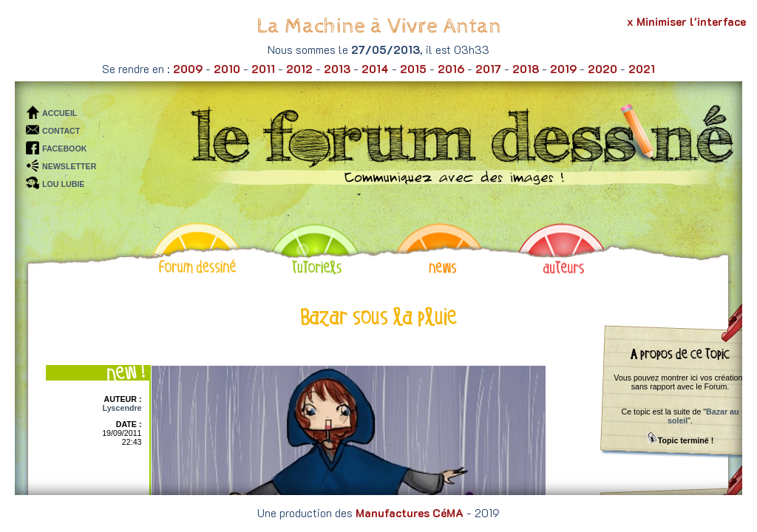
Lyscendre (122, 408)
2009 (188, 69)
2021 (642, 69)
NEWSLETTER (69, 166)
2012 (299, 69)
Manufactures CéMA (410, 513)
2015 (413, 69)
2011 (263, 69)
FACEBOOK (64, 149)
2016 (451, 69)
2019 (563, 69)
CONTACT (61, 131)
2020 (602, 69)
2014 (375, 69)
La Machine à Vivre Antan (379, 26)
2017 (488, 69)
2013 (337, 69)
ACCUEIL (60, 113)
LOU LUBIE (63, 184)
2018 (526, 69)
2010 (227, 69)
